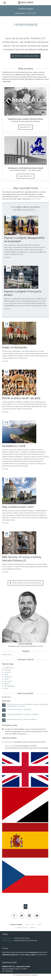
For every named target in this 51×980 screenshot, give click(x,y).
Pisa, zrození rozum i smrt (18, 507)
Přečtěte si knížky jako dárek (26, 56)
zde (47, 955)
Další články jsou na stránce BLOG (26, 583)
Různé (6, 688)
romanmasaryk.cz (20, 13)
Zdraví (6, 679)
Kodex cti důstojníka (15, 347)
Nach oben (26, 907)
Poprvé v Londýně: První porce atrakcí (23, 293)
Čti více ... (8, 257)
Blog (33, 925)
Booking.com (6, 697)
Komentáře (8, 681)
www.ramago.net (8, 941)
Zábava (7, 684)
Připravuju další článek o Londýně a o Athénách (23, 714)
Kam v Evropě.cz (25, 176)
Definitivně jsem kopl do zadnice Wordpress (22, 719)
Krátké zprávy (7, 654)
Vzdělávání (8, 677)
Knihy (39, 925)
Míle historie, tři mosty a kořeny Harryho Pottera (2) (22, 559)
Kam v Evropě (23, 196)
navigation (5, 3)
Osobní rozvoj (9, 668)
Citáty (6, 674)
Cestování (8, 672)
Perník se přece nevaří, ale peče (21, 398)
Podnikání (8, 670)
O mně (27, 925)
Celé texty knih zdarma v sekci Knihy (19, 709)
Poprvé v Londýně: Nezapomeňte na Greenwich (24, 239)
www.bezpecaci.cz (8, 938)
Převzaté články (10, 686)
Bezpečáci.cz (25, 127)
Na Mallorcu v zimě (14, 446)
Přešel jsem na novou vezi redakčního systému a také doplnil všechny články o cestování (27, 705)
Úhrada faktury (21, 928)
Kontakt (32, 928)
